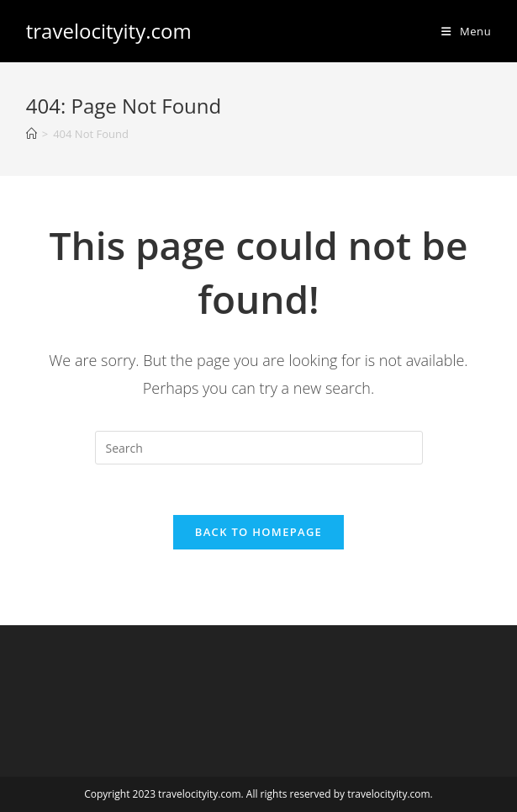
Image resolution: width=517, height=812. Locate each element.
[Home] (32, 134)
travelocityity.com (109, 31)
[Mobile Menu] (466, 31)
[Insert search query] (259, 448)
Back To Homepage (258, 532)
